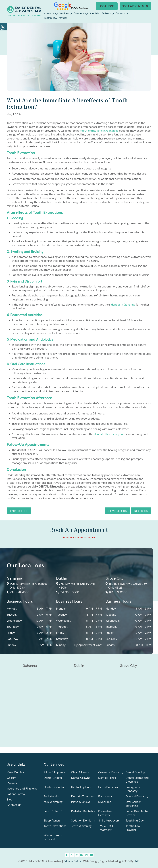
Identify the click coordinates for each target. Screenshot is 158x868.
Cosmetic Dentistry (111, 772)
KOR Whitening (53, 802)
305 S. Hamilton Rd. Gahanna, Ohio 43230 (27, 586)
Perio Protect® (53, 811)
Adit (137, 861)
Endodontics (52, 796)
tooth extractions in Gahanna (99, 131)
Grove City (115, 578)
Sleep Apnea (52, 821)
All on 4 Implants (54, 772)
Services (64, 13)
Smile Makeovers (109, 821)
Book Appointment (136, 6)
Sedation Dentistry (83, 821)
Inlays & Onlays (81, 802)
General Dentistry (137, 796)
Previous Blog (117, 511)
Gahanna (14, 578)
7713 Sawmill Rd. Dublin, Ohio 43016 (76, 586)
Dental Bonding (135, 772)
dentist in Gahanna (124, 305)
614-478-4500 (18, 592)
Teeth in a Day (135, 821)
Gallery (11, 778)
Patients (106, 13)
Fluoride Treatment (83, 796)
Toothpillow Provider (55, 18)
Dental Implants (81, 787)
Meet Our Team (17, 772)
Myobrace (105, 802)
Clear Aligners (80, 772)
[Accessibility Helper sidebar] (4, 26)
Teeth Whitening (81, 826)
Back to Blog (19, 511)
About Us (49, 13)
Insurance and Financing (22, 789)
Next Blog (141, 511)
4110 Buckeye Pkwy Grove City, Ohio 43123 (126, 586)
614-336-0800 (68, 592)
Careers (12, 783)
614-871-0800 (116, 592)
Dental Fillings (107, 778)
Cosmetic (79, 13)
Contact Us (122, 13)
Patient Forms (16, 794)
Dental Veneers (108, 787)
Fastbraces (105, 796)
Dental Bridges (53, 778)
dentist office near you (109, 434)
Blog (10, 800)
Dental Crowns (81, 778)
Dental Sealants (54, 787)
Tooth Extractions (55, 826)
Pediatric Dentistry (83, 811)
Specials (94, 13)
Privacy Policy (72, 861)
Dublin (62, 578)
